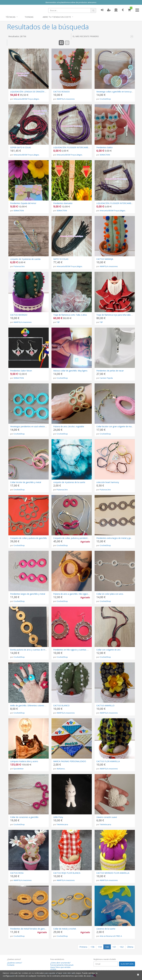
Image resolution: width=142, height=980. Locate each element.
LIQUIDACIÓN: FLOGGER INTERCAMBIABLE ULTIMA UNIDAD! (82, 147)
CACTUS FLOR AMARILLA (108, 761)
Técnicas (10, 17)
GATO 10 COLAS (61, 259)
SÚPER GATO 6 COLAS (21, 147)
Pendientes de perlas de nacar (110, 371)
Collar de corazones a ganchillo (24, 817)
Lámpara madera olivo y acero (24, 761)
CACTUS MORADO (19, 315)
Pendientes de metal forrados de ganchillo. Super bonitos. (36, 929)
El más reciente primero (103, 36)
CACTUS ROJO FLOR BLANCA (67, 873)
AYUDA (53, 969)
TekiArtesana (62, 824)
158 (93, 947)
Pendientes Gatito (105, 147)
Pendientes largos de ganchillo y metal (28, 594)
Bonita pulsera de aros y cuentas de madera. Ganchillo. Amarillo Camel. (42, 650)
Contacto (11, 965)
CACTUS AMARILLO (105, 705)
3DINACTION (105, 155)
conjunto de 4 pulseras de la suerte (69, 482)
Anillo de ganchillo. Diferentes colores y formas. (32, 705)
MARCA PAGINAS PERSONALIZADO (70, 761)
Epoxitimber (19, 769)
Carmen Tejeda (106, 378)
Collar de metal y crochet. (65, 929)
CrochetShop (105, 99)
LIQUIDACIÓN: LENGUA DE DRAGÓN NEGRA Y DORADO (36, 92)
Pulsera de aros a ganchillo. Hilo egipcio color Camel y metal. (81, 594)
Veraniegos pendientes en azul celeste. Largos (31, 426)
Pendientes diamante (63, 203)
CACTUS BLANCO (61, 705)
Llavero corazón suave (107, 817)
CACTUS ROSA (17, 873)
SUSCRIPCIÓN (127, 964)
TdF (58, 322)
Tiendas (29, 17)
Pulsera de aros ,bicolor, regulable (69, 426)
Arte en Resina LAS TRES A (111, 936)
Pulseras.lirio (19, 266)
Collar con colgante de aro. (109, 650)
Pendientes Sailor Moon (21, 371)
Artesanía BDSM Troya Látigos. (27, 99)
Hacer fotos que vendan (60, 967)
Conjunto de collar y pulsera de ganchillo (29, 538)
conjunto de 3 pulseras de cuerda (25, 259)
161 (114, 947)
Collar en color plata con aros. (110, 594)
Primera (83, 947)
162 (122, 947)
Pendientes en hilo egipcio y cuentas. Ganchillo (74, 650)
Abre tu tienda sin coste (57, 17)
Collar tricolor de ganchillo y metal (26, 482)
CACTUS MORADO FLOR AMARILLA (113, 873)
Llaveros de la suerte (106, 929)
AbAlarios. (61, 769)
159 (100, 947)
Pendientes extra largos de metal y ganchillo (116, 538)
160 (107, 947)
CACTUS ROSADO (61, 92)
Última (130, 947)
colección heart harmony (108, 482)
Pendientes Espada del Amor (23, 203)
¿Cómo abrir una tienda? (60, 963)
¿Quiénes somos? (14, 963)
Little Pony (58, 817)
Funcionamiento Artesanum (62, 965)
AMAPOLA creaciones (66, 99)
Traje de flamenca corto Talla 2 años (70, 315)
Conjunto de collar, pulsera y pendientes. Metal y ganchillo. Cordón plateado (88, 538)
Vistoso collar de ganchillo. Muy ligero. (71, 371)
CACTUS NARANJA (105, 259)
